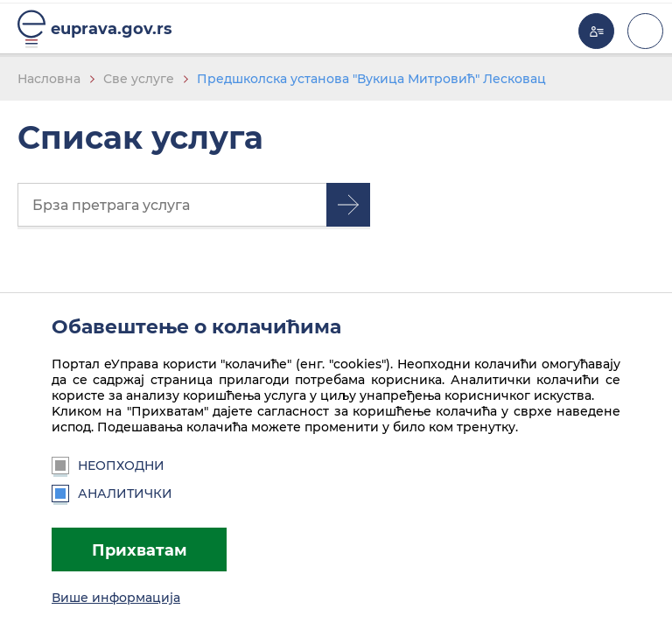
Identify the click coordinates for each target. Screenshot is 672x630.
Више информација (116, 598)
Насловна (49, 79)
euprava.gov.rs (112, 28)
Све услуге (139, 79)
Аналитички (112, 493)
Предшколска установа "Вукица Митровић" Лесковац (371, 79)
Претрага (348, 205)
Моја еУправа (596, 31)
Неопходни (108, 465)
